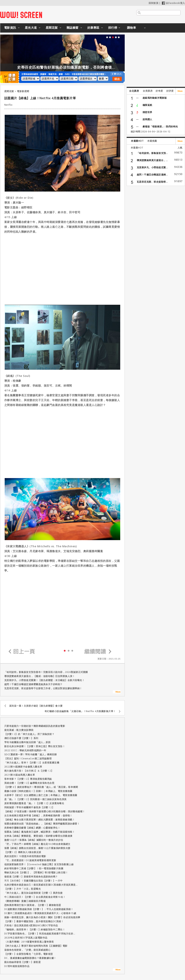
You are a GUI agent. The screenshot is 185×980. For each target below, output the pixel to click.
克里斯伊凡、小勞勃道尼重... (152, 167)
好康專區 (93, 28)
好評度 (170, 91)
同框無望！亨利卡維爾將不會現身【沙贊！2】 (29, 807)
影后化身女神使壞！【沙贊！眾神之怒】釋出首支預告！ (35, 746)
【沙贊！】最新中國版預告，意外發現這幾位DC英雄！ (34, 921)
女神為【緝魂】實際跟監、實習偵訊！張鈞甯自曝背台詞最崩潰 (38, 836)
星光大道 (31, 28)
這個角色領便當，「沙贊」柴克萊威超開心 (27, 950)
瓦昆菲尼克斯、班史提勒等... (152, 182)
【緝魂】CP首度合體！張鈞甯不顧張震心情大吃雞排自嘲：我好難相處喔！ (45, 811)
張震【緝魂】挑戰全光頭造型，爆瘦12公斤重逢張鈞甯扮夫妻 (37, 848)
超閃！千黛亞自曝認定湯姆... (152, 175)
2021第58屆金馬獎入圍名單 (20, 775)
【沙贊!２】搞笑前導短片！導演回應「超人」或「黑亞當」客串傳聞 (41, 787)
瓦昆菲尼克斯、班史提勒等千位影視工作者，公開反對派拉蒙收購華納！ (43, 688)
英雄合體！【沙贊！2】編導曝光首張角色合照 (29, 783)
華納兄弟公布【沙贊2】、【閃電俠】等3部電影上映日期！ (36, 873)
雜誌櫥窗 (73, 28)
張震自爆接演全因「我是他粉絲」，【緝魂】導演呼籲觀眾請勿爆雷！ (42, 824)
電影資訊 (10, 28)
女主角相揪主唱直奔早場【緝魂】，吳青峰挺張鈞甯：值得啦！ (38, 816)
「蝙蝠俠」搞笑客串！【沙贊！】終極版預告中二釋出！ (35, 929)
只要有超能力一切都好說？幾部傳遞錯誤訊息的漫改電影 (35, 726)
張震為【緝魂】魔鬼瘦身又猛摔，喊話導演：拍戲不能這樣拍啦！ (40, 832)
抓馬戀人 (147, 119)
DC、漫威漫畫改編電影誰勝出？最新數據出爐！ (30, 958)
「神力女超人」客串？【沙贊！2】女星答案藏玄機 (32, 763)
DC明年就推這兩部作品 (17, 966)
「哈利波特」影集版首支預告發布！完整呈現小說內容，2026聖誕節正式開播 (46, 672)
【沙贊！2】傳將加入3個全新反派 (23, 852)
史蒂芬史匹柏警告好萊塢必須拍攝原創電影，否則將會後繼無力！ (85, 67)
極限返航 (147, 105)
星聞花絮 (52, 28)
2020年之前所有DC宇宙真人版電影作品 (26, 938)
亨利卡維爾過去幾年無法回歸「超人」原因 (27, 742)
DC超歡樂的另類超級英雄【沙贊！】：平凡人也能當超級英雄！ (39, 909)
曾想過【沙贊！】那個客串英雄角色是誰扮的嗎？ (31, 877)
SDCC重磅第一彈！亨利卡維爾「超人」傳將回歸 (31, 754)
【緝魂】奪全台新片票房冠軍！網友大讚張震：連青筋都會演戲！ (40, 820)
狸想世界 (147, 112)
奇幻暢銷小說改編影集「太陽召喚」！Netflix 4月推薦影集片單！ (80, 711)
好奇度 (159, 91)
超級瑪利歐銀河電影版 (155, 98)
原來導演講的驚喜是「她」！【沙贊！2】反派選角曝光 (34, 803)
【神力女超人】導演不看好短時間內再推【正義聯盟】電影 (36, 946)
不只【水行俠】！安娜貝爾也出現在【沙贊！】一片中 (33, 881)
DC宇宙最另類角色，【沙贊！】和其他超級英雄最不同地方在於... (40, 934)
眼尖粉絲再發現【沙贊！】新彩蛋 (23, 962)
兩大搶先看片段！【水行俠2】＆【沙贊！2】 (29, 771)
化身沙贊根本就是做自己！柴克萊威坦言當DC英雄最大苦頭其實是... (41, 885)
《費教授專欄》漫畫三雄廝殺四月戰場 (25, 901)
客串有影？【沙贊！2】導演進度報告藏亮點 (28, 779)
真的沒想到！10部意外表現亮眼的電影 (25, 856)
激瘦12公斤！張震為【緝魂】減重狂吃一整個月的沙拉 (34, 840)
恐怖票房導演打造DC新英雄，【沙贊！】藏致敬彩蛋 (33, 905)
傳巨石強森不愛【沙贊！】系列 (21, 738)
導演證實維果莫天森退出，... (152, 160)
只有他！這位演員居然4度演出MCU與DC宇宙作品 (31, 925)
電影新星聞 (23, 91)
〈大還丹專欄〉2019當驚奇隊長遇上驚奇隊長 (29, 942)
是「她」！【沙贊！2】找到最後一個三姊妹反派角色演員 (35, 799)
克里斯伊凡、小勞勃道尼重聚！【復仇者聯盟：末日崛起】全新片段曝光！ (44, 680)
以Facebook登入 (173, 3)
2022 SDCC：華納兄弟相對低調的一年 (25, 750)
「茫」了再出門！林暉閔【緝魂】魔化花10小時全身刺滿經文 (37, 844)
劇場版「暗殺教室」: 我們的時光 (160, 126)
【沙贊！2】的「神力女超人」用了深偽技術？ (29, 734)
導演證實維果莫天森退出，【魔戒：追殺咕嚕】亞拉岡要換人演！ (40, 676)
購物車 (132, 28)
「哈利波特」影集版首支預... (152, 153)
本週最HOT (137, 141)
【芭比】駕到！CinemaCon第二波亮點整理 (28, 759)
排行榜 (113, 28)
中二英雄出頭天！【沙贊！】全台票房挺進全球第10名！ (35, 897)
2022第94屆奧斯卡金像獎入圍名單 (23, 767)
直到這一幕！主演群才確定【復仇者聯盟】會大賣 (36, 706)
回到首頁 (153, 3)
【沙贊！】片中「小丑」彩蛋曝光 (23, 889)
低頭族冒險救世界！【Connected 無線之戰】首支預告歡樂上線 (39, 864)
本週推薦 (152, 141)
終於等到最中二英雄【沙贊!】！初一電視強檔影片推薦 (34, 868)
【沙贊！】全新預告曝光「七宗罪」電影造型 (29, 954)
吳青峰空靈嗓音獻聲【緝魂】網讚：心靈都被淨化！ (32, 828)
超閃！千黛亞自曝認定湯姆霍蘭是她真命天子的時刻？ (33, 684)
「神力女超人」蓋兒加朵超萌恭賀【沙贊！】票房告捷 (33, 893)
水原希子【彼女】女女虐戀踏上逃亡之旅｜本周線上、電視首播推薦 (41, 795)
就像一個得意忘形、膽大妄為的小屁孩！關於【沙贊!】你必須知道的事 (42, 917)
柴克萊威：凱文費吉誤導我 (19, 730)
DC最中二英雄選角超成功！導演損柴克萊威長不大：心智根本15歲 (40, 913)
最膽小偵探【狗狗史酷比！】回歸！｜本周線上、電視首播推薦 (38, 791)
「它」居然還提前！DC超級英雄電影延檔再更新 (30, 860)
